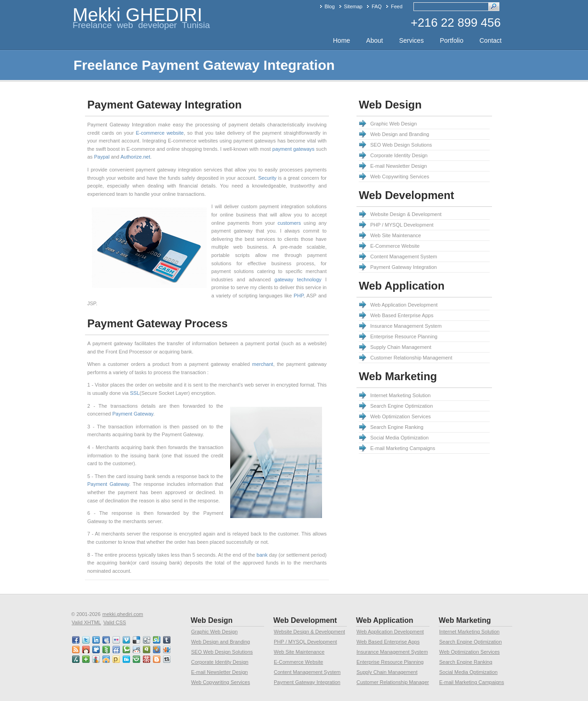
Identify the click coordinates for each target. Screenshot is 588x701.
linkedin (96, 640)
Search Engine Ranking (397, 427)
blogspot (157, 659)
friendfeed (117, 650)
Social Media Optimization (399, 438)
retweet (167, 659)
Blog (330, 6)
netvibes (86, 659)
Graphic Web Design (393, 124)
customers (289, 223)
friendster (137, 659)
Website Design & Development (406, 214)
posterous (117, 659)
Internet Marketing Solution (400, 395)
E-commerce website (160, 133)
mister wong (147, 659)
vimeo (127, 640)
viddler (96, 650)
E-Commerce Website (395, 246)
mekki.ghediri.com (123, 614)
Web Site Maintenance (396, 235)
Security (267, 178)
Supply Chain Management (401, 347)
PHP (298, 296)
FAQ (377, 6)
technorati (127, 650)
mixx (86, 650)
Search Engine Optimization (401, 406)
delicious (137, 640)
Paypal (102, 157)
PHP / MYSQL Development (402, 225)
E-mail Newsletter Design (399, 166)
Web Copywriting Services (400, 177)
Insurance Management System (406, 326)
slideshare (167, 650)
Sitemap (353, 6)
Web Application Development (404, 305)
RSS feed (76, 650)
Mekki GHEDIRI (137, 15)
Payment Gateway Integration (404, 267)
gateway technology (298, 279)
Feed (397, 6)
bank (262, 555)
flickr (117, 640)
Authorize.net (135, 157)
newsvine (107, 650)
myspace (107, 640)
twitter (86, 640)
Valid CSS (115, 622)
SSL (135, 393)
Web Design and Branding (400, 134)
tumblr (167, 640)
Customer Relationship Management (411, 358)
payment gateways (294, 149)
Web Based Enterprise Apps (402, 315)
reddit (137, 650)
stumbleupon (157, 640)
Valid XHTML (86, 622)
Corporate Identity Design (399, 155)
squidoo (157, 650)
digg (147, 640)
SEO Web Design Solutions (401, 145)
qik (147, 650)
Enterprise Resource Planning (404, 336)
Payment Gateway (133, 414)
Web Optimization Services (401, 416)
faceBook (76, 640)
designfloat (107, 659)
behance (127, 659)
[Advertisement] (356, 607)
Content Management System (404, 256)
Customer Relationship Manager (393, 682)
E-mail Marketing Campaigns (403, 448)
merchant (263, 364)
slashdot (76, 659)
